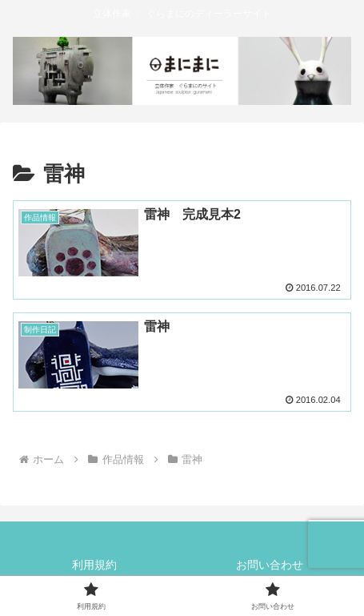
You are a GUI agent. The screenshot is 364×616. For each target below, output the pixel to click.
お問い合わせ (270, 565)
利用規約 (94, 565)
